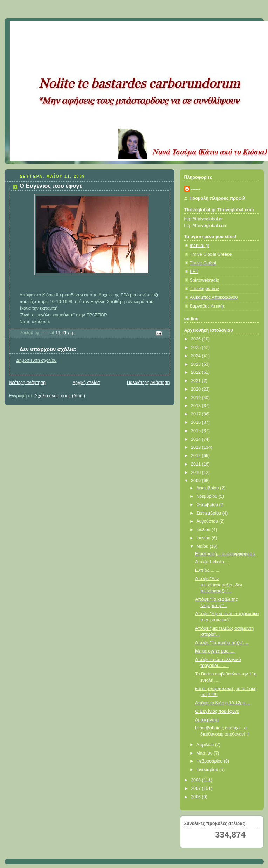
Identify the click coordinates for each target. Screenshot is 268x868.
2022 (197, 372)
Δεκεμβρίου (208, 488)
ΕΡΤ (194, 271)
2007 (197, 788)
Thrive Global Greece (211, 254)
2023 (197, 364)
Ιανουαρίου (208, 770)
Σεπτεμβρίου (209, 513)
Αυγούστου (208, 521)
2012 (197, 456)
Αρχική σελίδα (86, 383)
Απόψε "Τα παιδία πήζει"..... (222, 643)
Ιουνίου (204, 538)
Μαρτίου (205, 753)
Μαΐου (203, 546)
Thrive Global (203, 263)
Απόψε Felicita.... (212, 562)
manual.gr (200, 246)
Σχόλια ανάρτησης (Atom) (60, 396)
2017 (197, 414)
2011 (197, 464)
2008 (197, 780)
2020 (197, 389)
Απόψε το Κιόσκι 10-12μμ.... (223, 703)
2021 (197, 381)
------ (196, 189)
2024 (197, 356)
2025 (197, 347)
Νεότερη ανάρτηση (28, 383)
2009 (197, 481)
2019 (197, 398)
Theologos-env (204, 289)
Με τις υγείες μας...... (215, 651)
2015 (197, 431)
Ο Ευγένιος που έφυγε (217, 711)
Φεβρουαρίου (210, 761)
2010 (197, 473)
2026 (197, 339)
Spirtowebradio (205, 280)
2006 (197, 797)
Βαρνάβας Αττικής (207, 306)
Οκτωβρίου (208, 505)
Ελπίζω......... (208, 570)
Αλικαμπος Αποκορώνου (214, 297)
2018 (197, 406)
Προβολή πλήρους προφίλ (218, 198)
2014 (197, 439)
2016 (197, 422)
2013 (197, 447)
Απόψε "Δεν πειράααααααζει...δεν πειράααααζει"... (219, 585)
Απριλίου (206, 745)
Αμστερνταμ (207, 720)
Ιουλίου (204, 530)
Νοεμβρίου (207, 496)
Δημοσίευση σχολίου (37, 360)
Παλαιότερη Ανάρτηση (148, 383)
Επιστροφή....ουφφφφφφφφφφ (225, 554)
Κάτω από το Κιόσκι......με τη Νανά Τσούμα (113, 30)
